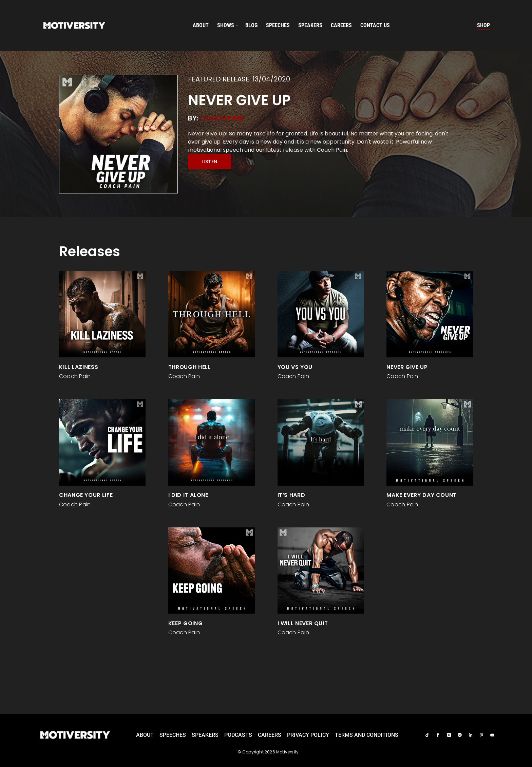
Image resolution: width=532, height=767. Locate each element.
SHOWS (226, 25)
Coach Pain (222, 118)
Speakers (205, 735)
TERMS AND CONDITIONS (367, 735)
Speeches (173, 735)
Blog (251, 25)
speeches (278, 25)
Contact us (375, 25)
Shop (483, 25)
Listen (210, 162)
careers (341, 25)
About (201, 25)
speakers (310, 25)
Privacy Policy (308, 735)
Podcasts (238, 735)
